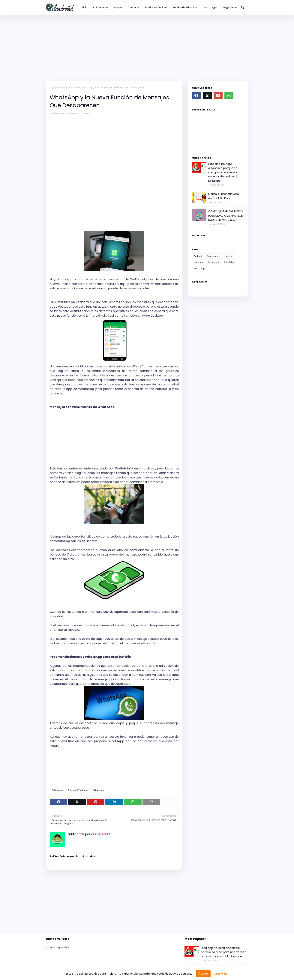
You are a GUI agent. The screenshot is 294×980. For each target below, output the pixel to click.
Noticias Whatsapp (78, 790)
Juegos (229, 256)
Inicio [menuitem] (84, 7)
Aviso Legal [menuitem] (210, 7)
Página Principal (58, 88)
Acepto (203, 974)
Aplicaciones (214, 256)
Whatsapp (99, 790)
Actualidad (74, 88)
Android (198, 256)
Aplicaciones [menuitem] (101, 7)
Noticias (198, 262)
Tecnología (213, 262)
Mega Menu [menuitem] (230, 7)
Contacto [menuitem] (133, 7)
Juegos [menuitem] (118, 7)
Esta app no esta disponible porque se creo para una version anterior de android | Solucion (223, 172)
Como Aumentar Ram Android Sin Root (223, 196)
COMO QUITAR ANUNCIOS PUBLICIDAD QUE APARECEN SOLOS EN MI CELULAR (226, 216)
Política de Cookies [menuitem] (156, 7)
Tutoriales (229, 262)
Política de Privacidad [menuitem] (185, 7)
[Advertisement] (147, 47)
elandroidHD (57, 114)
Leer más (220, 974)
